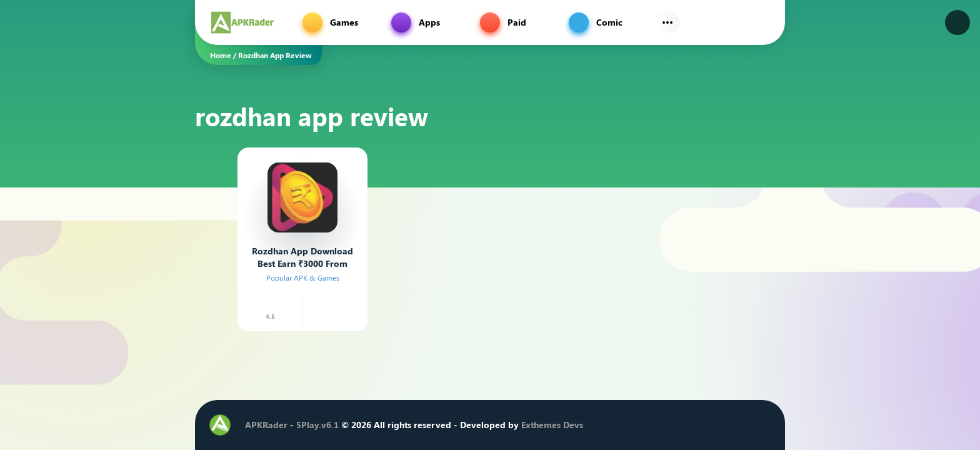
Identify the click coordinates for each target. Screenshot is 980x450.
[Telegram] (726, 425)
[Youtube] (707, 425)
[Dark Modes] (957, 22)
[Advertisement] (134, 216)
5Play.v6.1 (317, 425)
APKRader (266, 425)
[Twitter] (669, 425)
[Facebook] (651, 425)
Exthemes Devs (552, 425)
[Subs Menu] (667, 22)
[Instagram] (688, 425)
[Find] (762, 22)
